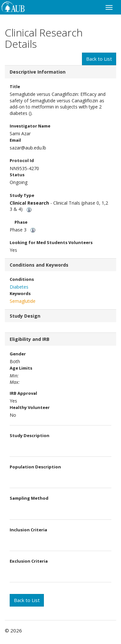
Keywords (20, 293)
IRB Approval (23, 393)
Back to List (99, 59)
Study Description (30, 435)
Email (15, 140)
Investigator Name (30, 126)
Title (15, 87)
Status (17, 175)
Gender (18, 354)
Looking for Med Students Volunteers (51, 242)
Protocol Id (22, 160)
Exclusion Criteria (29, 561)
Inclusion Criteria (28, 530)
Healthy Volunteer (30, 407)
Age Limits (22, 368)
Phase (21, 222)
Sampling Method (29, 498)
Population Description (35, 467)
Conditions (22, 279)
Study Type (22, 195)
